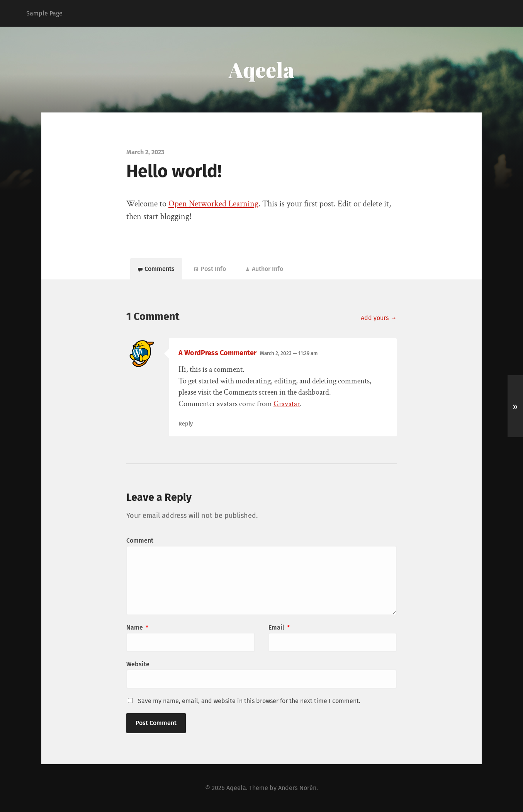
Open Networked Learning (213, 204)
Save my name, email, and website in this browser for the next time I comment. (249, 701)
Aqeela (261, 70)
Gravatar (287, 404)
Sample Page (44, 13)
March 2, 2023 (289, 353)
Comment (140, 540)
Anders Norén (297, 788)
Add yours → (379, 318)
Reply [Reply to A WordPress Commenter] (186, 424)
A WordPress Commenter (217, 353)
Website (138, 664)
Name (137, 627)
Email (279, 627)
